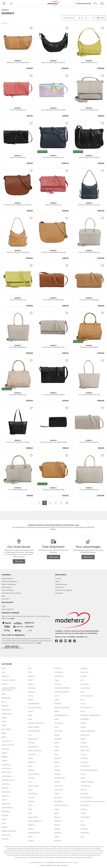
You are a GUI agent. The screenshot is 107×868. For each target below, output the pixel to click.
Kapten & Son (33, 817)
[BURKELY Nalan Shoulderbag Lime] (89, 42)
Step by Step (85, 735)
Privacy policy (7, 587)
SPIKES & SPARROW (88, 731)
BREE (4, 733)
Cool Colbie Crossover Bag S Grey (53, 346)
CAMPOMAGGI (7, 776)
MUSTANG (58, 739)
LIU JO (57, 696)
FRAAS (30, 700)
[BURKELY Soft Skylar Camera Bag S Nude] (53, 469)
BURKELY (5, 757)
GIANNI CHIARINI (34, 731)
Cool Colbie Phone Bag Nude (89, 299)
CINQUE (5, 788)
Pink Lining (58, 790)
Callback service (61, 584)
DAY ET (4, 800)
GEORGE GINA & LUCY (36, 723)
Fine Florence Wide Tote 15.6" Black (18, 441)
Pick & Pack (58, 786)
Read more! (53, 557)
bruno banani (7, 741)
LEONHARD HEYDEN (62, 688)
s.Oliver (83, 727)
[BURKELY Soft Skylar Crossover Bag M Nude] (18, 42)
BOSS (4, 725)
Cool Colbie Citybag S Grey (89, 109)
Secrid (83, 711)
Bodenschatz (6, 713)
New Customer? (7, 609)
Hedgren (31, 770)
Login (4, 606)
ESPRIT (31, 680)
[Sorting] (72, 18)
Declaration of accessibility (11, 593)
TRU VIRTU (84, 794)
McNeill (57, 735)
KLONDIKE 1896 (34, 833)
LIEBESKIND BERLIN (62, 692)
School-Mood (85, 688)
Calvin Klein (6, 764)
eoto (30, 668)
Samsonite (84, 672)
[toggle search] (11, 4)
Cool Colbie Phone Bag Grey (89, 441)
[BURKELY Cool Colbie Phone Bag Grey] (89, 422)
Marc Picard (58, 723)
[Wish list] (95, 4)
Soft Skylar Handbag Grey (18, 393)
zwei (82, 837)
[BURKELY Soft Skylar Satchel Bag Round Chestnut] (18, 185)
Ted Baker (84, 762)
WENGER (84, 829)
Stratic (83, 739)
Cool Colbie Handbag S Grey (18, 488)
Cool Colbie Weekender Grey (89, 488)
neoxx (56, 747)
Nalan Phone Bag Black (18, 156)
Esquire (31, 684)
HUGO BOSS (33, 794)
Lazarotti (57, 684)
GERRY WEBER (33, 727)
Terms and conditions (9, 581)
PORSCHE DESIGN (61, 805)
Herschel (31, 778)
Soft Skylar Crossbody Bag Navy (53, 156)
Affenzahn (5, 676)
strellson (84, 743)
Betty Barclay (6, 710)
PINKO (57, 794)
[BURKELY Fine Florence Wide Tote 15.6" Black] (18, 422)
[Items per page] (89, 18)
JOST (30, 813)
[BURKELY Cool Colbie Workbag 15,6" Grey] (89, 232)
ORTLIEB (57, 758)
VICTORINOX (85, 817)
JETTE (30, 805)
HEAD (30, 766)
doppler (5, 827)
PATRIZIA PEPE (60, 778)
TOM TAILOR (85, 786)
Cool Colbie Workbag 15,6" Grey (89, 251)
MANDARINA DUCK (61, 715)
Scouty (83, 704)
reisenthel (58, 821)
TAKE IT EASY (85, 751)
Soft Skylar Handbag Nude (89, 346)
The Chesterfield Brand (89, 770)
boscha (4, 721)
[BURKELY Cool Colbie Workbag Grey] (18, 327)
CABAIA (4, 761)
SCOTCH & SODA (87, 696)
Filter (101, 18)
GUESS (30, 758)
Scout (83, 700)
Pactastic (57, 774)
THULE (83, 774)
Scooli (83, 692)
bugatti (4, 753)
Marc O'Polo (59, 731)
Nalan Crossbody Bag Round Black (53, 61)
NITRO (57, 751)
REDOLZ (57, 817)
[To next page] (61, 503)
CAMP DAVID (6, 772)
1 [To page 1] (44, 503)
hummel (31, 797)
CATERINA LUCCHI (8, 780)
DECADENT (6, 804)
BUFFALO (5, 749)
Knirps (30, 837)
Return (58, 581)
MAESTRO (58, 704)
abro (3, 672)
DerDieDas (6, 811)
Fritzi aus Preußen (35, 707)
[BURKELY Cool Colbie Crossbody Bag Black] (53, 375)
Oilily (56, 754)
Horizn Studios (33, 786)
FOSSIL (31, 696)
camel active (6, 768)
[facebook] (57, 641)
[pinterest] (75, 641)
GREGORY (32, 754)
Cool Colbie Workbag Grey (18, 346)
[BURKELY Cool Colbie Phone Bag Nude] (89, 280)
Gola (30, 735)
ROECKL (57, 829)
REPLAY (57, 825)
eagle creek (6, 835)
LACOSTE (58, 668)
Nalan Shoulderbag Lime (89, 61)
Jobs (3, 596)
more (12, 618)
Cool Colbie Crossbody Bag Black (53, 393)
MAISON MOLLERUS (62, 707)
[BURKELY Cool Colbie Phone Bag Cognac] (53, 280)
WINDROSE (85, 833)
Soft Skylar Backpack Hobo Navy (89, 204)
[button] (31, 28)
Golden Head (33, 739)
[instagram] (71, 641)
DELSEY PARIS (7, 808)
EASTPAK (5, 839)
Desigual (5, 815)
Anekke (4, 684)
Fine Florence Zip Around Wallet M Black (53, 441)
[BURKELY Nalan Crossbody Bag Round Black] (53, 42)
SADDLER (58, 841)
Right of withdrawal (9, 584)
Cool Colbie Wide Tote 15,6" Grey (89, 393)
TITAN (83, 778)
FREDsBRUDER (34, 704)
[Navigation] (4, 4)
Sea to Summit (86, 707)
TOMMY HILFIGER (87, 782)
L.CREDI (31, 841)
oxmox (57, 766)
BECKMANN (6, 698)
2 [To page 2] (50, 503)
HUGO (30, 790)
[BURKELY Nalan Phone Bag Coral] (18, 90)
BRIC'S (4, 737)
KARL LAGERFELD (35, 821)
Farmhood (32, 688)
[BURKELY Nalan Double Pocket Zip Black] (89, 137)
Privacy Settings (7, 590)
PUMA (56, 809)
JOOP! (30, 809)
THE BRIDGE (85, 766)
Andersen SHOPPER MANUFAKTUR (9, 689)
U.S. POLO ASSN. (87, 797)
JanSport (31, 801)
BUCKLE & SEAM (8, 745)
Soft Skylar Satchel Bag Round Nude (53, 251)
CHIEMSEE (6, 784)
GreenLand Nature (35, 751)
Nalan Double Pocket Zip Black (89, 156)
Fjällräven (32, 692)
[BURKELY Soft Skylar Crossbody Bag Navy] (53, 137)
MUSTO (57, 743)
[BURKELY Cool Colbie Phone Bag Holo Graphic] (53, 90)
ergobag (31, 676)
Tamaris (83, 754)
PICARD (57, 782)
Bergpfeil (5, 706)
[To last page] (67, 503)
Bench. (4, 702)
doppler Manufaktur (9, 831)
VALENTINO (85, 805)
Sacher (57, 837)
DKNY (4, 823)
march (57, 727)
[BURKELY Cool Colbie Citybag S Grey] (89, 90)
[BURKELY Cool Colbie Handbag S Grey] (18, 469)
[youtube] (66, 641)
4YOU (4, 668)
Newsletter (59, 593)
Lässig (56, 680)
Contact (58, 579)
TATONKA (84, 758)
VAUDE (83, 813)
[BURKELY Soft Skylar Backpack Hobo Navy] (89, 185)
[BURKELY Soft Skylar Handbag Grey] (18, 375)
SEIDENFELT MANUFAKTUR (90, 715)
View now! (19, 561)
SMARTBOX (85, 719)
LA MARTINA (59, 672)
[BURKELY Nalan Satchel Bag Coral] (53, 185)
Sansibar (84, 676)
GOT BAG (31, 743)
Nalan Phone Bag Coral (18, 109)
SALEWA (84, 668)
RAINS (56, 813)
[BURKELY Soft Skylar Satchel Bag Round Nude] (53, 232)
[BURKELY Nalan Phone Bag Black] (18, 137)
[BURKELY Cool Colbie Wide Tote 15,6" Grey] (89, 375)
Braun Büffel (6, 729)
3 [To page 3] (56, 503)
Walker (83, 825)
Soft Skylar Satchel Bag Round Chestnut (18, 204)
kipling (31, 829)
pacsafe (57, 770)
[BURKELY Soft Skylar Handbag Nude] (89, 327)
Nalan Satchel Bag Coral (53, 204)
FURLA (30, 711)
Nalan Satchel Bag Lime (18, 299)
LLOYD (57, 700)
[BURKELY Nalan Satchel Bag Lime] (18, 280)
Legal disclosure (8, 579)
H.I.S (30, 782)
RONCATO (58, 833)
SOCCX (83, 723)
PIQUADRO (58, 801)
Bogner (4, 718)
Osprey (57, 762)
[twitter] (62, 641)
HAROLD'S (32, 762)
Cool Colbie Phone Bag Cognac (53, 299)
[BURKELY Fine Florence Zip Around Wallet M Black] (53, 422)
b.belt (4, 694)
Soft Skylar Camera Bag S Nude (53, 488)
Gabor (30, 715)
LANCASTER (59, 676)
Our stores (5, 599)
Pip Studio (58, 797)
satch (82, 680)
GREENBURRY (33, 747)
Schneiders (85, 684)
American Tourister (8, 680)
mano (56, 719)
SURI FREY (84, 747)
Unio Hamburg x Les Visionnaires (93, 801)
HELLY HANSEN (34, 774)
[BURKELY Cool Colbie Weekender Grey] (89, 469)
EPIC (30, 672)
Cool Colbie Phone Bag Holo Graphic (53, 109)
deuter (4, 819)
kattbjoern (32, 825)
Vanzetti (84, 809)
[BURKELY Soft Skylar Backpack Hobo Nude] (18, 232)
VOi (82, 821)
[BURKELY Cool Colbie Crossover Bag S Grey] (53, 327)
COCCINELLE (6, 792)
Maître (57, 711)
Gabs (30, 719)
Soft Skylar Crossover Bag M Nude (18, 61)
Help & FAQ (59, 587)
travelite (83, 790)
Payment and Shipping (64, 590)
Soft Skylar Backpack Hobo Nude (18, 251)
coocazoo (5, 796)
